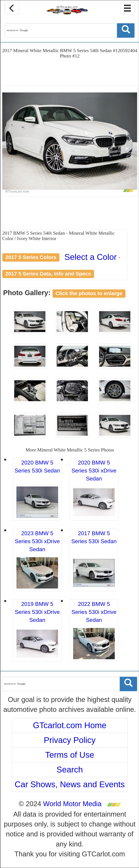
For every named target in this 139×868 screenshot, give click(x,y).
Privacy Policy (70, 740)
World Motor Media (72, 804)
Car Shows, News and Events (70, 784)
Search (70, 770)
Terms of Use (70, 755)
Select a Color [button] (92, 257)
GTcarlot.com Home (70, 725)
